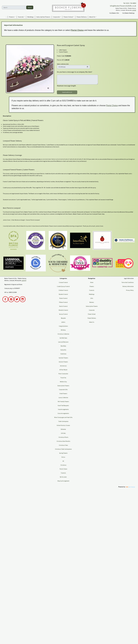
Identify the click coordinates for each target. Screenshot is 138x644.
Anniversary (63, 366)
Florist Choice (77, 30)
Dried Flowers (63, 394)
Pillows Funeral (63, 302)
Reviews (92, 302)
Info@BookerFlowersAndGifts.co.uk (123, 6)
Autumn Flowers (63, 362)
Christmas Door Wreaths (63, 441)
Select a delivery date (63, 64)
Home (92, 282)
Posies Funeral (63, 298)
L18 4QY (134, 10)
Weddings (92, 294)
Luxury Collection (63, 398)
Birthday (63, 330)
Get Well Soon (63, 338)
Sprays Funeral (63, 314)
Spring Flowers (63, 453)
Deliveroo (63, 429)
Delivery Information (128, 286)
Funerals (63, 473)
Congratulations (63, 326)
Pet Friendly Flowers (63, 402)
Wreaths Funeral (63, 310)
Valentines (63, 354)
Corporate (92, 310)
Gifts (92, 298)
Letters (63, 322)
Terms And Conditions (128, 282)
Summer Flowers (63, 358)
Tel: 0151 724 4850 (130, 3)
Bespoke (63, 318)
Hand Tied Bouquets (63, 406)
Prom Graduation (63, 374)
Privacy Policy (130, 290)
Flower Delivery (92, 318)
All (63, 461)
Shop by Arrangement (63, 481)
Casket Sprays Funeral (63, 286)
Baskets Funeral (63, 294)
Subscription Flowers (63, 386)
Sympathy (63, 350)
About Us (92, 322)
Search (30, 7)
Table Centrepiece (63, 421)
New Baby (63, 346)
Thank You (63, 378)
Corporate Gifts (63, 390)
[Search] (14, 7)
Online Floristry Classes (63, 425)
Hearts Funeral (63, 306)
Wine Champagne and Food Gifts (63, 417)
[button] (12, 17)
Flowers (92, 286)
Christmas (63, 465)
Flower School (92, 314)
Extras (63, 457)
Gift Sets (63, 433)
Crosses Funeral (63, 282)
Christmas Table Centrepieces (63, 449)
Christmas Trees (63, 445)
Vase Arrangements (63, 409)
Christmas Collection (63, 334)
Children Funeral (63, 290)
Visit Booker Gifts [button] (114, 13)
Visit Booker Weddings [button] (128, 13)
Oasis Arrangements (63, 413)
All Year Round (63, 370)
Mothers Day (63, 382)
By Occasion (63, 477)
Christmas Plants (63, 437)
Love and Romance (63, 342)
